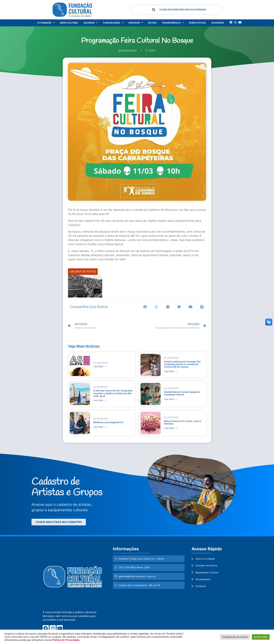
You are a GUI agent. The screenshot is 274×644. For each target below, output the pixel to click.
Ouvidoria (218, 23)
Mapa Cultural (69, 23)
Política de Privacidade (66, 640)
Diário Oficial (197, 23)
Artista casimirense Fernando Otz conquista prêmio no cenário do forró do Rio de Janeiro (182, 364)
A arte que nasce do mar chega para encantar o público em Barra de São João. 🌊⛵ (113, 392)
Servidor (136, 23)
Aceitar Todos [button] (261, 637)
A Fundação (46, 23)
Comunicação (113, 23)
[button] (145, 307)
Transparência (173, 23)
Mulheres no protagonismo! (108, 420)
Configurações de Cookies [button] (235, 637)
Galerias (91, 23)
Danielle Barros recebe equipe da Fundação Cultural (182, 392)
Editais (152, 23)
